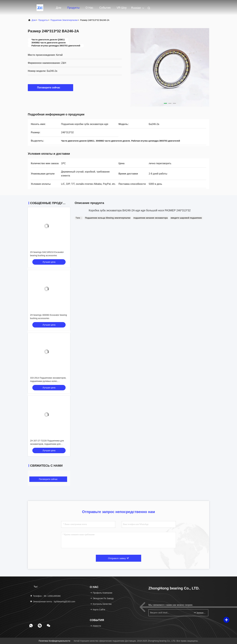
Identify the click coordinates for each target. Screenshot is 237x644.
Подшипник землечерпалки (64, 20)
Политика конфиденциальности (54, 641)
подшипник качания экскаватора (151, 218)
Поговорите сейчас (50, 87)
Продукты (73, 8)
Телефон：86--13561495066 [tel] (45, 596)
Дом (59, 8)
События (105, 8)
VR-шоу (122, 8)
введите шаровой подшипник (186, 218)
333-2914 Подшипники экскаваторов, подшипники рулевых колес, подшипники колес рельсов (48, 381)
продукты (43, 20)
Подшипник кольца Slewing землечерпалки (108, 218)
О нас (89, 8)
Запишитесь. (200, 613)
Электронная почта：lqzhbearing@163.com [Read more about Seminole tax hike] (53, 602)
